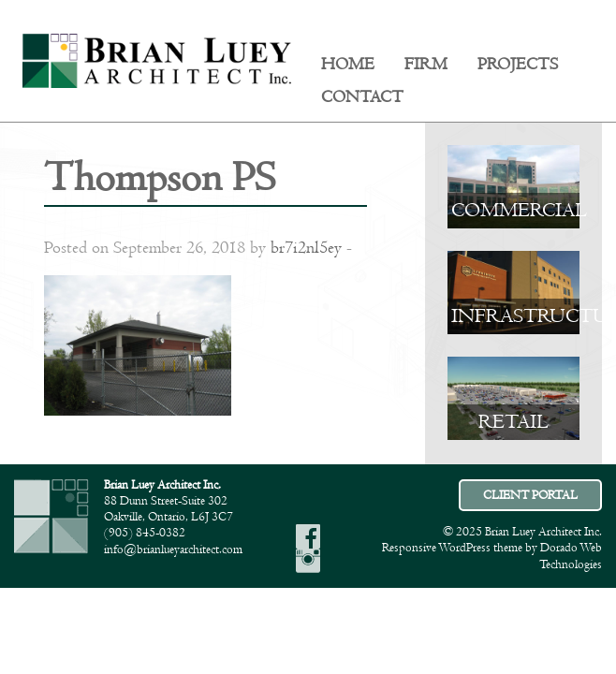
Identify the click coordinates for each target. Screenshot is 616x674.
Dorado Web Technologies (571, 556)
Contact (362, 97)
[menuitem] (348, 65)
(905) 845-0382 (145, 533)
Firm (426, 65)
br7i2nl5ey (306, 248)
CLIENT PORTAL (530, 495)
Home (348, 65)
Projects (518, 65)
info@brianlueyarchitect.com (173, 549)
